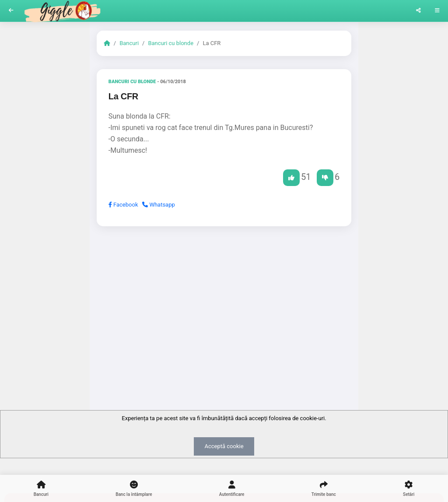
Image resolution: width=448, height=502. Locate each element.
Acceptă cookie (224, 446)
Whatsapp (159, 205)
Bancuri (129, 43)
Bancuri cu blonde (171, 43)
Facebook (123, 205)
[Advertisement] (224, 301)
